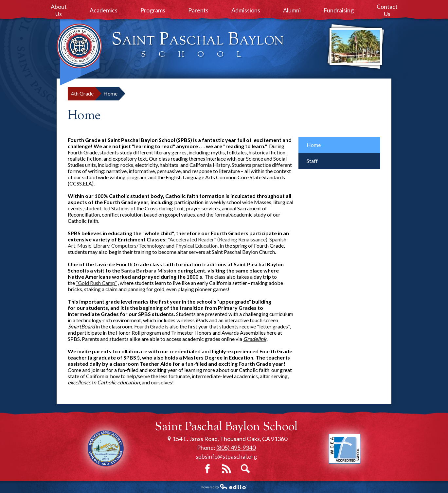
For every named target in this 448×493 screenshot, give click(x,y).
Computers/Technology (138, 246)
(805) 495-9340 (236, 448)
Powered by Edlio (224, 486)
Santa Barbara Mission (149, 270)
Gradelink (255, 339)
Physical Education (197, 246)
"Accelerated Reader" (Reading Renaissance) (217, 239)
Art (72, 246)
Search (245, 469)
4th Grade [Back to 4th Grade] (82, 93)
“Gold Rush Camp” (96, 283)
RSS (226, 469)
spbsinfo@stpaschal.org (226, 456)
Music (84, 246)
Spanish (278, 239)
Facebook (207, 469)
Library (101, 246)
